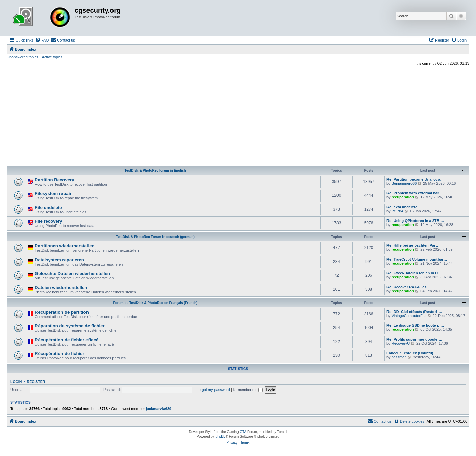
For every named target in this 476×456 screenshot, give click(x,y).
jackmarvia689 (159, 409)
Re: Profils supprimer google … (414, 339)
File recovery (48, 221)
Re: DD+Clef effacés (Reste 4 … (414, 312)
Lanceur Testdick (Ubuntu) (410, 353)
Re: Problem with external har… (415, 193)
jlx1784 (397, 211)
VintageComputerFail (409, 316)
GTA (243, 432)
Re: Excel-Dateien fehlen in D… (414, 273)
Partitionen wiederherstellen (65, 246)
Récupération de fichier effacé (67, 340)
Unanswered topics (23, 57)
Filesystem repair (53, 194)
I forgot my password (213, 390)
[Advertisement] (238, 117)
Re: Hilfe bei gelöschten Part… (414, 245)
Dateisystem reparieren (59, 260)
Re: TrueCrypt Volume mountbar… (417, 259)
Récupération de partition (62, 312)
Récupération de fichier (60, 354)
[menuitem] (42, 40)
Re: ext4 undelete (402, 207)
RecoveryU (401, 343)
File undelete (48, 207)
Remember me (248, 390)
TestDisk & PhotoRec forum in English (155, 171)
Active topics (52, 57)
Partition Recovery (55, 180)
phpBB (221, 437)
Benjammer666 (404, 183)
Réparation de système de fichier (70, 326)
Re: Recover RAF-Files (407, 287)
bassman (399, 357)
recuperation (403, 197)
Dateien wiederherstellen (61, 287)
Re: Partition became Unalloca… (415, 179)
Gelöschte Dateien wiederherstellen (72, 274)
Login (16, 382)
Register (36, 382)
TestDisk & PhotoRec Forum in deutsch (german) (155, 237)
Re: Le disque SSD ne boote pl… (415, 325)
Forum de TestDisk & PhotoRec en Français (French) (155, 303)
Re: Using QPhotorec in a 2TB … (415, 221)
